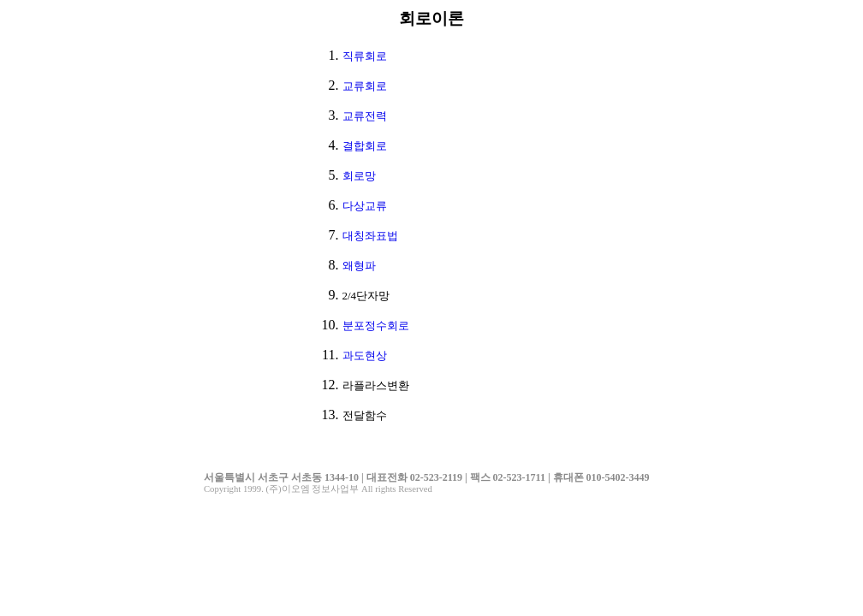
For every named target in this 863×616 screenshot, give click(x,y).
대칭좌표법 (370, 236)
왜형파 (359, 266)
